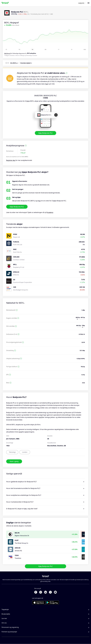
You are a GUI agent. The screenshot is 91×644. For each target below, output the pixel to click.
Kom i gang (14, 461)
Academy (50, 212)
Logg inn (81, 3)
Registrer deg (11, 160)
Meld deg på (7, 53)
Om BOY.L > (14, 63)
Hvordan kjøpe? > (26, 63)
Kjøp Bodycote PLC (45, 133)
